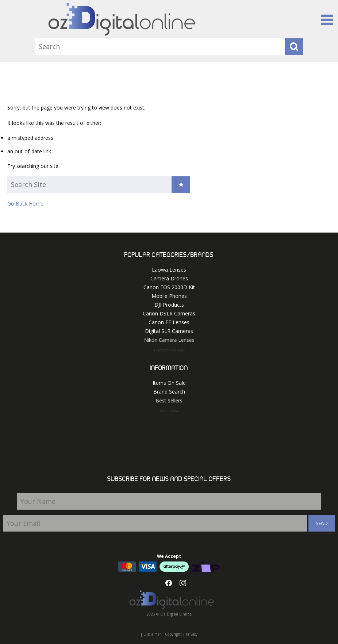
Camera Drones (169, 278)
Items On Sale (169, 383)
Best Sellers (169, 402)
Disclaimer (152, 634)
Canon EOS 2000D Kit (169, 287)
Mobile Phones (169, 296)
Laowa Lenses (169, 270)
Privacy (192, 634)
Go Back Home (25, 204)
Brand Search (169, 392)
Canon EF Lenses (169, 322)
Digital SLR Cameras (169, 331)
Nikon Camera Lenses (169, 341)
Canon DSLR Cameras (169, 313)
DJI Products (169, 305)
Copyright (173, 634)
